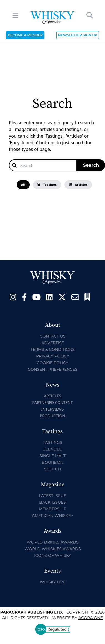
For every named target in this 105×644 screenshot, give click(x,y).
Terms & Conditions (53, 349)
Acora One (91, 618)
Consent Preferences (53, 369)
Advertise (53, 343)
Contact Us (53, 336)
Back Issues (52, 502)
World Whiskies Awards (53, 549)
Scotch (52, 469)
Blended (52, 449)
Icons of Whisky (53, 555)
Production (52, 416)
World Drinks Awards (53, 542)
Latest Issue (52, 496)
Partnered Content (52, 402)
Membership (53, 509)
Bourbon (52, 462)
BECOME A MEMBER (25, 35)
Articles (78, 185)
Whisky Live (53, 582)
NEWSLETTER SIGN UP (78, 35)
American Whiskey (53, 516)
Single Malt (52, 456)
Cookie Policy (52, 363)
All (23, 185)
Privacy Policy (53, 356)
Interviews (52, 409)
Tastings (47, 185)
